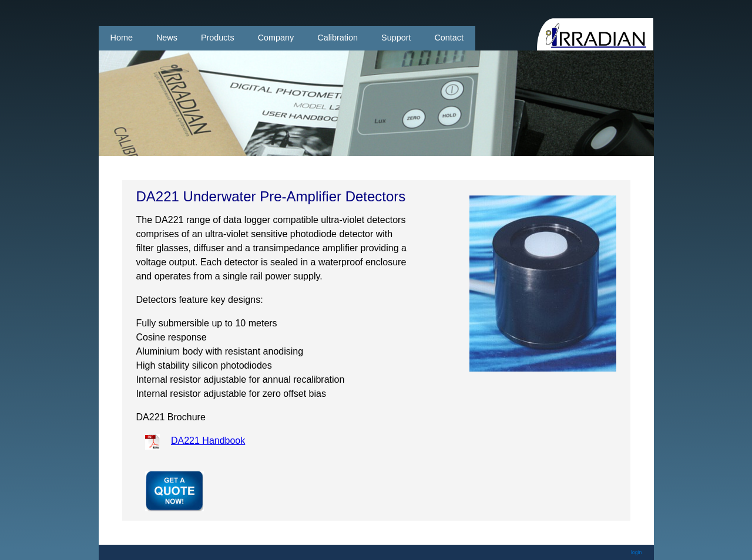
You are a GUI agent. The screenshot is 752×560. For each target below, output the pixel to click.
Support (396, 38)
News (167, 38)
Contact (449, 38)
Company (276, 38)
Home (122, 38)
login (637, 552)
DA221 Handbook (208, 441)
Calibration (338, 38)
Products (218, 38)
